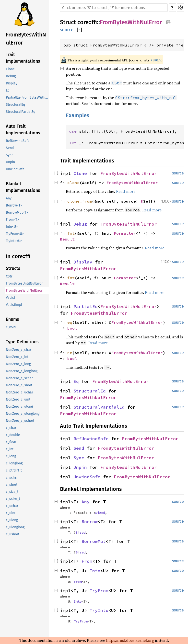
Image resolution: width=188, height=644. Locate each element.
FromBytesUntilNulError (24, 283)
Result (67, 239)
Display (12, 83)
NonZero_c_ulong (19, 407)
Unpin (10, 162)
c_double (13, 435)
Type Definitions (22, 342)
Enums (12, 319)
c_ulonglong (15, 527)
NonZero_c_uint (18, 399)
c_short (12, 485)
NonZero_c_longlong (22, 371)
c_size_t (12, 492)
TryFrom (99, 591)
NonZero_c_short (19, 385)
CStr (9, 276)
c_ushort (13, 534)
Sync (10, 155)
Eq (8, 90)
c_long (11, 456)
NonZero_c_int (17, 357)
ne (70, 353)
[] (79, 30)
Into (95, 571)
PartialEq (86, 306)
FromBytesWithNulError (26, 39)
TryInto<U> (14, 241)
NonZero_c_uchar (19, 392)
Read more (126, 191)
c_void (11, 327)
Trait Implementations (23, 58)
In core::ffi (18, 256)
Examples (77, 115)
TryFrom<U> (15, 234)
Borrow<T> (14, 205)
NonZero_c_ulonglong (23, 414)
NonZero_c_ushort (20, 421)
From (87, 561)
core (83, 22)
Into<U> (12, 227)
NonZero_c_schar (19, 378)
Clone (10, 69)
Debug (11, 76)
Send (10, 148)
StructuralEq (15, 105)
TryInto (99, 610)
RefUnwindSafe (18, 141)
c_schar (12, 477)
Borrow (90, 522)
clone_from (80, 201)
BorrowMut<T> (17, 213)
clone (73, 183)
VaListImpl (14, 305)
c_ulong (12, 520)
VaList (11, 298)
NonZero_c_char (18, 350)
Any (9, 198)
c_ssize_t (13, 499)
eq (70, 322)
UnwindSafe (15, 169)
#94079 (156, 60)
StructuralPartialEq (21, 112)
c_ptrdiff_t (14, 470)
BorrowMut (94, 541)
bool (72, 328)
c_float (11, 442)
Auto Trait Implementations (23, 130)
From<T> (12, 220)
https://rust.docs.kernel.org (130, 640)
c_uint (11, 513)
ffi (94, 22)
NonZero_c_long (18, 364)
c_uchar (12, 506)
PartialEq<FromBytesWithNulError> (27, 98)
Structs (13, 268)
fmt (71, 233)
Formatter (125, 233)
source (67, 30)
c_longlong (14, 463)
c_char (11, 428)
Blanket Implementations (23, 187)
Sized (100, 513)
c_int (10, 449)
